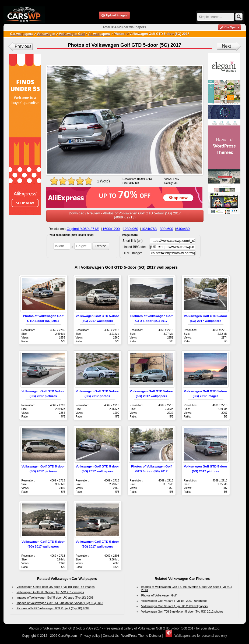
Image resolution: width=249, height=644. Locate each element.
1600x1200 (111, 229)
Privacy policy (90, 636)
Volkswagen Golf (71, 34)
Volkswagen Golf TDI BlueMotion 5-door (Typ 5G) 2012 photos (182, 611)
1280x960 (130, 229)
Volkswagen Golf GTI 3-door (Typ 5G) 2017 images (50, 592)
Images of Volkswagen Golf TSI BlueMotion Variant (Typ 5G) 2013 (60, 603)
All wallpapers (99, 34)
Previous (23, 46)
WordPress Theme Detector (141, 636)
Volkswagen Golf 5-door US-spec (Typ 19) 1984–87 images (56, 587)
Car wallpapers (22, 34)
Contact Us (111, 636)
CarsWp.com (67, 636)
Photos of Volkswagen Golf (159, 595)
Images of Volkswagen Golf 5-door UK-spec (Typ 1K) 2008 (55, 598)
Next (227, 46)
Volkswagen (46, 34)
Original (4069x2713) (83, 229)
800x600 (166, 229)
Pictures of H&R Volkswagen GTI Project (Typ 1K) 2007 (53, 608)
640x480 (183, 229)
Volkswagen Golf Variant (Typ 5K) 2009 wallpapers (175, 606)
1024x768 (149, 229)
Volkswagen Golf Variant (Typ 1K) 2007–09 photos (174, 601)
